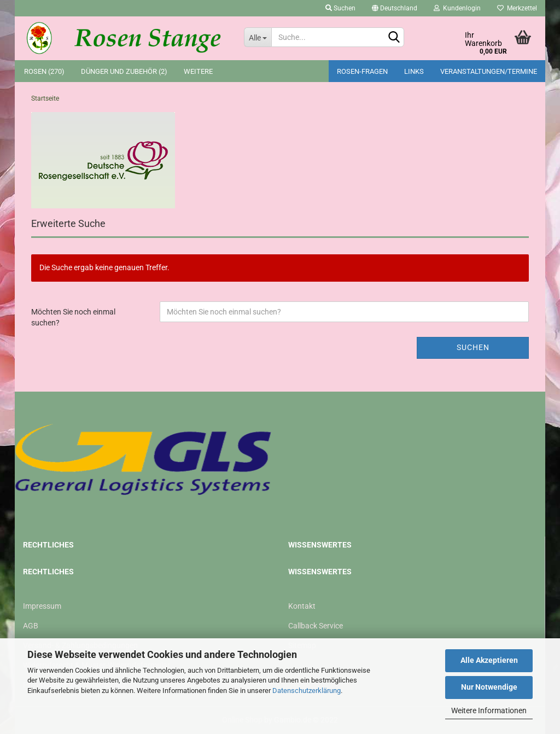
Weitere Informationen (489, 710)
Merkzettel (517, 8)
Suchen (340, 8)
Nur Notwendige (489, 687)
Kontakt (302, 606)
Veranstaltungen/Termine (489, 71)
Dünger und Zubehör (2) (124, 71)
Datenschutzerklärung (307, 691)
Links (414, 71)
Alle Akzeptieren (489, 660)
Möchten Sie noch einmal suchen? (73, 317)
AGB (31, 626)
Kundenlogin (457, 8)
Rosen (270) (44, 71)
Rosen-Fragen (362, 71)
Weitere (198, 71)
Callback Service (316, 626)
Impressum (42, 606)
